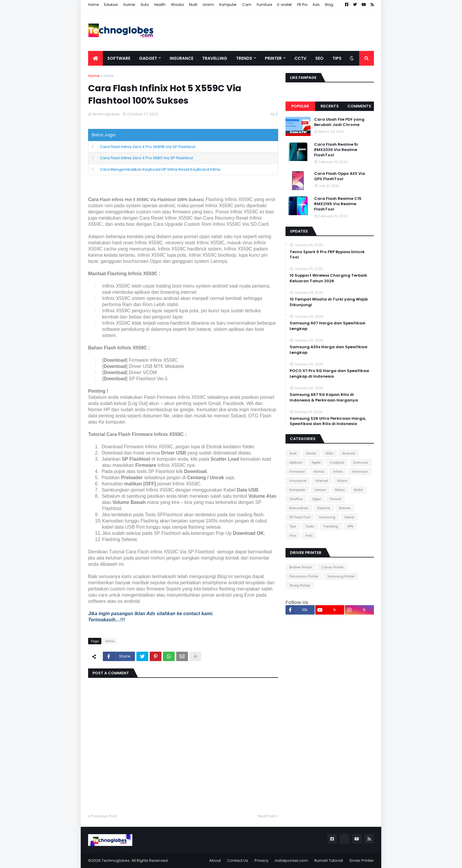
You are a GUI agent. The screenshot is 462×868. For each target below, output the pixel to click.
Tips (293, 526)
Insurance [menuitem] (181, 58)
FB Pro (302, 5)
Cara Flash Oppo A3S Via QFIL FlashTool (340, 176)
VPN (350, 526)
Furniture (264, 5)
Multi (193, 5)
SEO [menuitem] (319, 58)
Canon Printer (332, 567)
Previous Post (104, 816)
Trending (331, 526)
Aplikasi (296, 462)
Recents (330, 106)
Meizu (340, 490)
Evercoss (361, 462)
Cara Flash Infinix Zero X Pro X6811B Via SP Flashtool (148, 147)
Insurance (298, 481)
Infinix (109, 76)
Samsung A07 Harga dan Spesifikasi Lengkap (327, 326)
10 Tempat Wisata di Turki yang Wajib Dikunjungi (329, 302)
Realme (324, 508)
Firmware (297, 472)
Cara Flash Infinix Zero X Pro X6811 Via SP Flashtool (146, 158)
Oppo (316, 499)
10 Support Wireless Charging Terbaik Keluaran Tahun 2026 (328, 278)
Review (345, 508)
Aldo (329, 453)
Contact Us (238, 860)
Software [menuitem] (119, 58)
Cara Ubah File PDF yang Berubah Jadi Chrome (339, 122)
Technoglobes (116, 860)
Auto (145, 5)
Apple (316, 462)
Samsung (327, 517)
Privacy (261, 860)
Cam (247, 5)
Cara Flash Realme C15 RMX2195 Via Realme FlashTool (338, 204)
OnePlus (296, 499)
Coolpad (337, 462)
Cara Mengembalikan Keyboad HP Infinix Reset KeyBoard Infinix (160, 169)
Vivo (293, 535)
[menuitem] (95, 58)
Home (93, 5)
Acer (293, 453)
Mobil (358, 490)
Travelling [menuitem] (215, 58)
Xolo (309, 535)
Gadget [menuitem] (148, 58)
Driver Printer (362, 860)
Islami (208, 5)
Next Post (267, 816)
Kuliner (129, 5)
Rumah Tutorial (329, 860)
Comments (359, 106)
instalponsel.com (291, 860)
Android (349, 453)
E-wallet (284, 5)
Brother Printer (301, 567)
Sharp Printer (300, 585)
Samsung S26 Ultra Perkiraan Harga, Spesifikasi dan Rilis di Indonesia (328, 421)
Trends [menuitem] (244, 58)
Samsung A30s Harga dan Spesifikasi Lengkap (329, 350)
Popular (300, 106)
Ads (316, 5)
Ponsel (335, 499)
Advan (311, 453)
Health (160, 5)
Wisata (177, 5)
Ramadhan (299, 508)
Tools (310, 526)
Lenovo (320, 490)
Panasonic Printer (304, 576)
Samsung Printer (341, 576)
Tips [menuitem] (337, 58)
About (215, 860)
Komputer (228, 5)
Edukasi (111, 5)
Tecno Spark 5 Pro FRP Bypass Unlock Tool (327, 255)
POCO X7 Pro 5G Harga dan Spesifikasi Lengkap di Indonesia (329, 374)
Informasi (360, 472)
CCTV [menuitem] (300, 58)
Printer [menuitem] (273, 58)
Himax (319, 472)
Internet (322, 481)
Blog (329, 5)
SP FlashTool (300, 517)
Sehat (349, 517)
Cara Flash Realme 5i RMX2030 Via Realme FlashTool (336, 150)
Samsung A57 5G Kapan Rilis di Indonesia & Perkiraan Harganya (324, 397)
